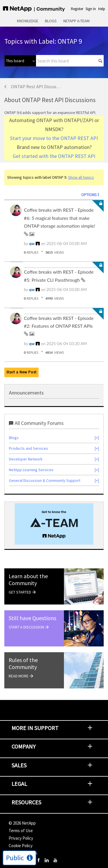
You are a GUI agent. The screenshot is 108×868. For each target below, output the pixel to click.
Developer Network (26, 459)
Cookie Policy (21, 846)
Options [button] (89, 195)
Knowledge (28, 21)
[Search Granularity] (20, 61)
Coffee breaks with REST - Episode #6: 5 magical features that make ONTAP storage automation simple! (60, 218)
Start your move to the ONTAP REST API (54, 138)
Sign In (91, 9)
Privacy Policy (21, 838)
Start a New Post (21, 372)
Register (77, 9)
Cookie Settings (23, 853)
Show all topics (81, 177)
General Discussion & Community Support (45, 480)
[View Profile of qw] (32, 243)
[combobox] (70, 61)
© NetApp (22, 823)
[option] (54, 524)
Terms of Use (21, 831)
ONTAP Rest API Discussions (36, 86)
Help (102, 9)
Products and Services (29, 448)
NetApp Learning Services (31, 470)
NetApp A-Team (76, 21)
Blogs (51, 21)
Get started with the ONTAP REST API (54, 156)
